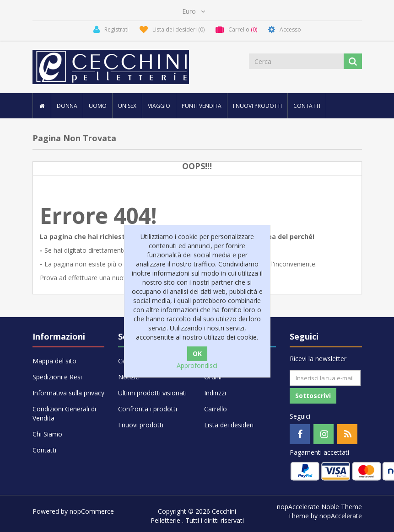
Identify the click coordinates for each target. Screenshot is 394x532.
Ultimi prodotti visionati (152, 393)
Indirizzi (215, 393)
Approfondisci (197, 365)
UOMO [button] (98, 106)
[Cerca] (297, 61)
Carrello (216, 409)
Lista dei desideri (229, 425)
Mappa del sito (54, 361)
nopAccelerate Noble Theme (319, 507)
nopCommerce (92, 511)
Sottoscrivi (313, 396)
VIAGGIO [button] (159, 106)
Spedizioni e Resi (57, 377)
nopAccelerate (341, 516)
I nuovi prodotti (257, 106)
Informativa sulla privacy (68, 393)
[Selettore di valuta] (194, 11)
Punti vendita (202, 106)
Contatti (307, 106)
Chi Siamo (47, 434)
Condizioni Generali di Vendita (64, 413)
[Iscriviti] (325, 378)
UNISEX (127, 106)
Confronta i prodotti (148, 409)
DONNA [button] (67, 106)
